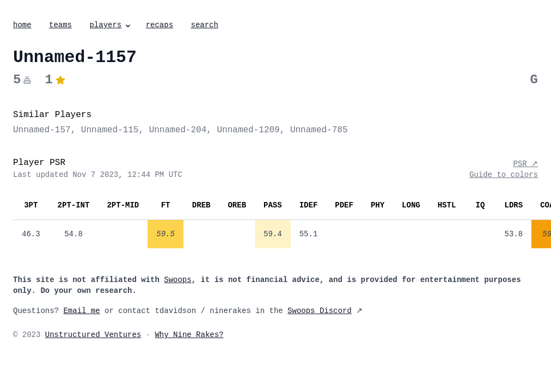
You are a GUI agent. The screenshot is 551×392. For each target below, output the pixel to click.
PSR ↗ (525, 164)
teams (60, 25)
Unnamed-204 (178, 130)
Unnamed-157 (42, 130)
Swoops (177, 280)
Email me (81, 311)
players (111, 25)
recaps (160, 25)
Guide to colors (504, 175)
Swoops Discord (320, 311)
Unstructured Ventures (93, 335)
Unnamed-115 (110, 130)
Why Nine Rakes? (189, 335)
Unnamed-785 (319, 130)
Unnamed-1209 (248, 130)
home (22, 25)
